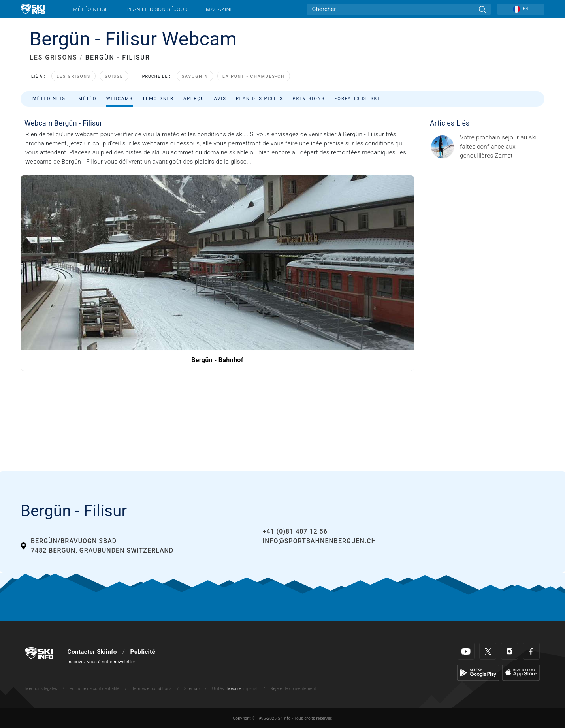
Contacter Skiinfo (92, 652)
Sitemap (192, 689)
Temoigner (158, 99)
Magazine (220, 9)
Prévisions (309, 99)
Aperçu (194, 99)
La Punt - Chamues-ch (254, 76)
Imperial (250, 689)
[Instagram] (509, 651)
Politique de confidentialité (94, 689)
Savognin (195, 76)
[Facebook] (531, 651)
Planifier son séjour (157, 9)
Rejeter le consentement (294, 689)
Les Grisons (73, 76)
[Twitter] (488, 651)
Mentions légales (41, 689)
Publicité (143, 652)
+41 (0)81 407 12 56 (295, 531)
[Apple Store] (521, 673)
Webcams (120, 99)
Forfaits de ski (357, 99)
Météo (88, 99)
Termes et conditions (152, 689)
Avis (220, 99)
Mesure (234, 689)
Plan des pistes (260, 99)
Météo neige (91, 9)
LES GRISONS (54, 57)
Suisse (114, 76)
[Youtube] (466, 651)
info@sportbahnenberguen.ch (319, 541)
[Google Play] (478, 673)
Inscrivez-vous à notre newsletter (102, 662)
